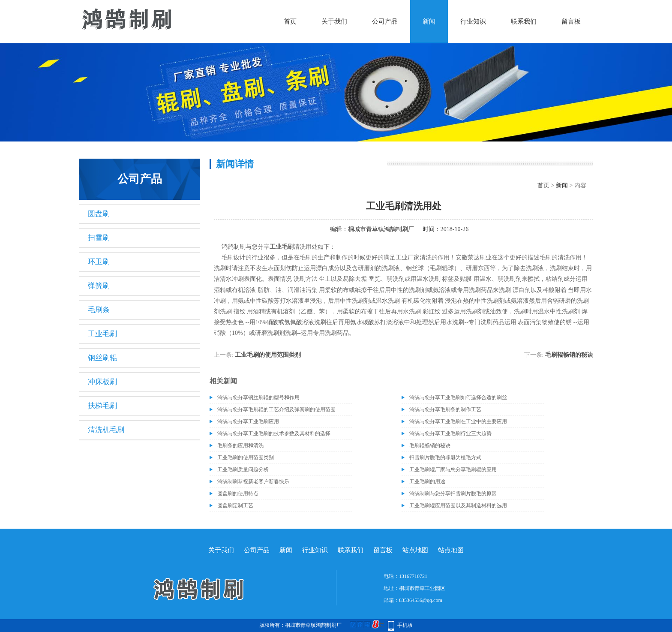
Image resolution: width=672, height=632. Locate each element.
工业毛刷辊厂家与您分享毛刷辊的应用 (453, 469)
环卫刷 (99, 262)
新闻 (429, 21)
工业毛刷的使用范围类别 (268, 355)
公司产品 (385, 21)
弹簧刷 (99, 286)
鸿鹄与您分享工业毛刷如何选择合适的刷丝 (458, 397)
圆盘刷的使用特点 (238, 494)
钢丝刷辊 (102, 358)
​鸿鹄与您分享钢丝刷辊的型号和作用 (258, 397)
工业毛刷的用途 (427, 482)
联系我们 (524, 21)
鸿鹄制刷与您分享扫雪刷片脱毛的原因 (453, 494)
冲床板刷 (102, 382)
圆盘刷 (99, 214)
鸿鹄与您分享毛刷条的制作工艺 (445, 409)
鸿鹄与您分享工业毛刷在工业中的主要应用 (458, 421)
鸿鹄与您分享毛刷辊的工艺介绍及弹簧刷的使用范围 (276, 409)
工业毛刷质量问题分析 (243, 469)
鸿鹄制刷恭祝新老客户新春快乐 (253, 482)
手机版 (405, 625)
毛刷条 (99, 310)
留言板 (571, 21)
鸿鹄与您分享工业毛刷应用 (248, 421)
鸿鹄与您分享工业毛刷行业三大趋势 (450, 433)
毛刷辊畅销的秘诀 (569, 355)
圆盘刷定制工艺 (235, 506)
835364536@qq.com (421, 600)
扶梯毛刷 (102, 406)
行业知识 (473, 21)
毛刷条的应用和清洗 (240, 445)
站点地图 (415, 550)
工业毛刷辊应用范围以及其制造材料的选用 (458, 506)
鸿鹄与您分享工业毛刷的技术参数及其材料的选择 (274, 433)
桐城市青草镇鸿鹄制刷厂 (381, 229)
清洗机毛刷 (106, 430)
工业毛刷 (102, 334)
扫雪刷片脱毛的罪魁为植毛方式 (445, 457)
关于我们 (334, 21)
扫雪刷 (99, 238)
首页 (290, 21)
